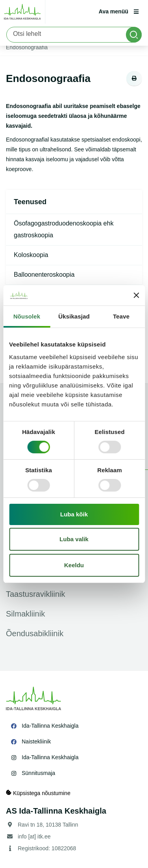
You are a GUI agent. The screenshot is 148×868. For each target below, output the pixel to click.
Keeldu (74, 565)
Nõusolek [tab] (27, 316)
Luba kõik (74, 514)
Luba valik (74, 539)
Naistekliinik (36, 741)
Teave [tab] (121, 316)
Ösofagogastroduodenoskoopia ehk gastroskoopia (64, 229)
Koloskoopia (31, 255)
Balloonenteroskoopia (44, 275)
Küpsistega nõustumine (38, 793)
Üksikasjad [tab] (74, 316)
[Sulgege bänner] (136, 295)
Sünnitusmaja (38, 773)
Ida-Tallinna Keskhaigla (50, 726)
